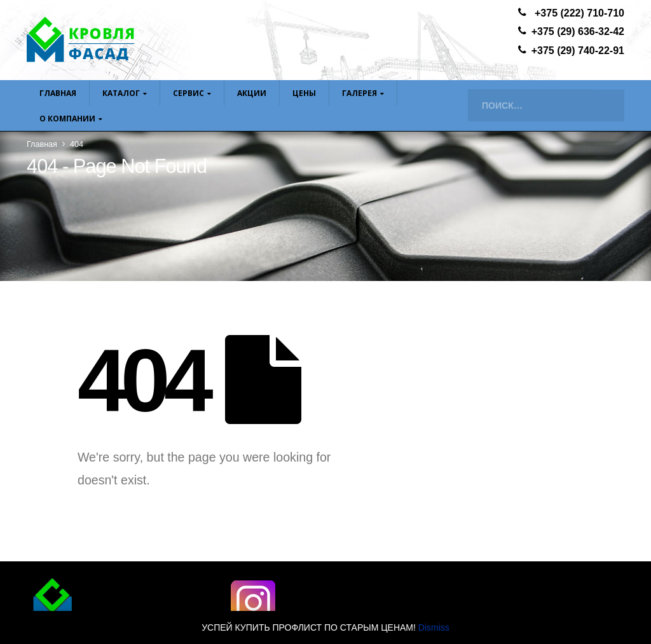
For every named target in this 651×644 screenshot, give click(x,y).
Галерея (360, 93)
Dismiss (434, 627)
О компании (67, 119)
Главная (58, 93)
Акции (252, 93)
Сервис (188, 93)
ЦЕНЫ (304, 93)
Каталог (121, 93)
